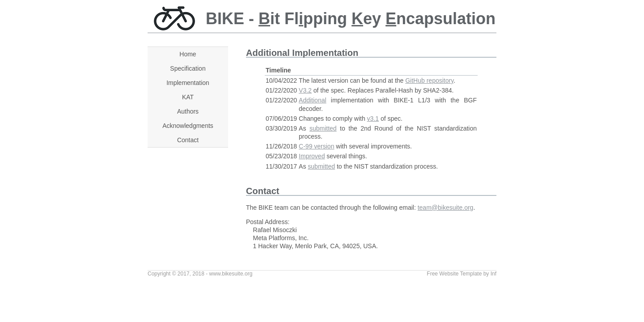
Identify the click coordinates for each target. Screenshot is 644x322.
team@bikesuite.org (446, 208)
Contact (188, 140)
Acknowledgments (188, 126)
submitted (323, 128)
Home (188, 54)
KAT (188, 97)
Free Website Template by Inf (462, 274)
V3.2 (305, 90)
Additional (313, 100)
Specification (188, 68)
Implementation (188, 83)
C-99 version (316, 146)
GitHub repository (429, 80)
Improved (312, 156)
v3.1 (373, 119)
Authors (188, 111)
